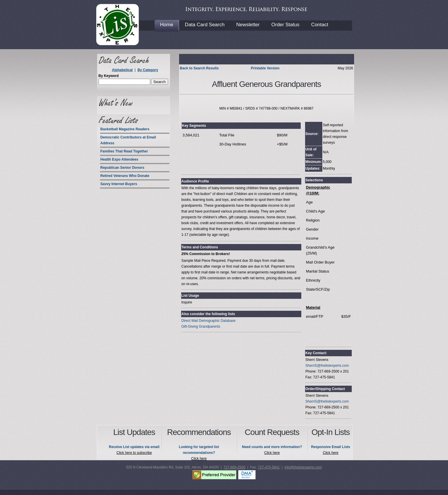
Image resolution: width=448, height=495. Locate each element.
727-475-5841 (269, 467)
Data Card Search (205, 25)
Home (167, 25)
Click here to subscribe (134, 453)
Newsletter (248, 25)
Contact (320, 25)
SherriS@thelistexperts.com (327, 366)
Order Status (285, 25)
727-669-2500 (234, 467)
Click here (199, 459)
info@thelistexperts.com (303, 467)
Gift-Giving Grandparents (201, 327)
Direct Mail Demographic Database (209, 321)
